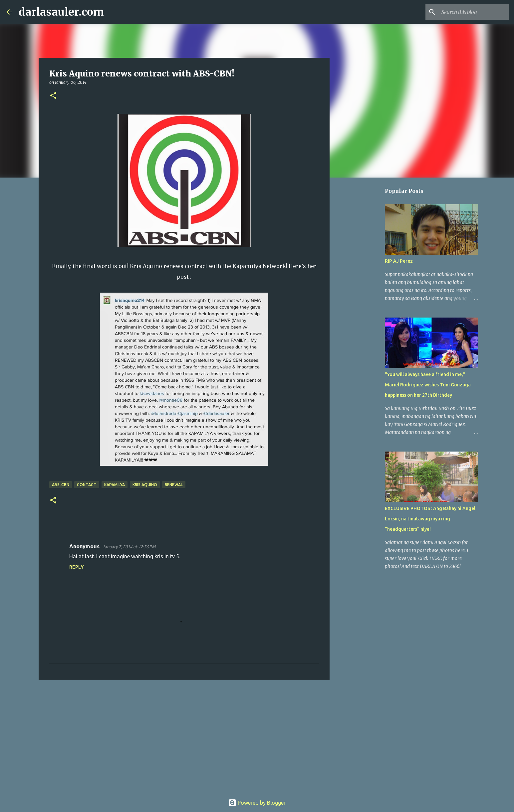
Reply (77, 567)
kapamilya (115, 485)
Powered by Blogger (257, 803)
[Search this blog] (474, 12)
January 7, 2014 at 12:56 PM (129, 547)
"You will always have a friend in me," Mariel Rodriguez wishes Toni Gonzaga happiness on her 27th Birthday (428, 385)
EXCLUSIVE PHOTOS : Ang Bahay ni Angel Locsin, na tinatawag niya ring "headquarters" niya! (430, 519)
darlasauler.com (61, 12)
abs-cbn (61, 485)
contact (87, 485)
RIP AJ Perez (399, 261)
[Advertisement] (184, 736)
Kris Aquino (145, 485)
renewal (174, 485)
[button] (53, 96)
